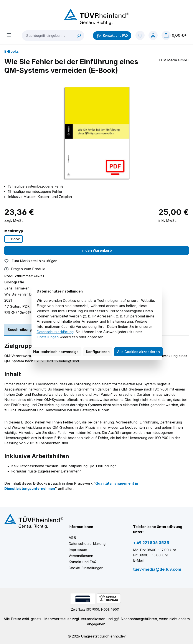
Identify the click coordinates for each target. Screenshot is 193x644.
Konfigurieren (98, 352)
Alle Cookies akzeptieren (138, 352)
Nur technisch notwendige (56, 352)
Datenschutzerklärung (55, 332)
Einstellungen (48, 337)
